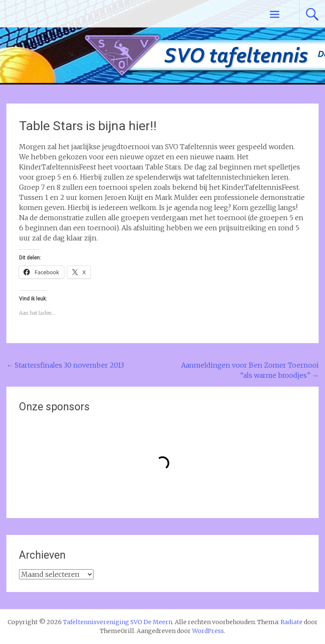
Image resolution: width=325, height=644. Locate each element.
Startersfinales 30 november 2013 (65, 365)
